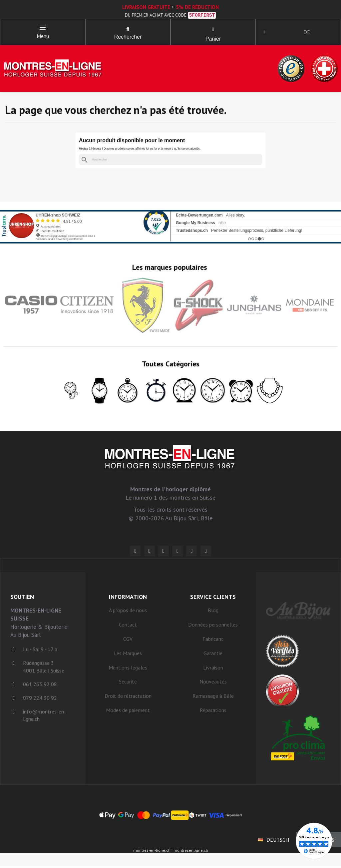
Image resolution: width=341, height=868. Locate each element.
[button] (128, 30)
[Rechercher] (170, 161)
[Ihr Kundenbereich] (266, 33)
